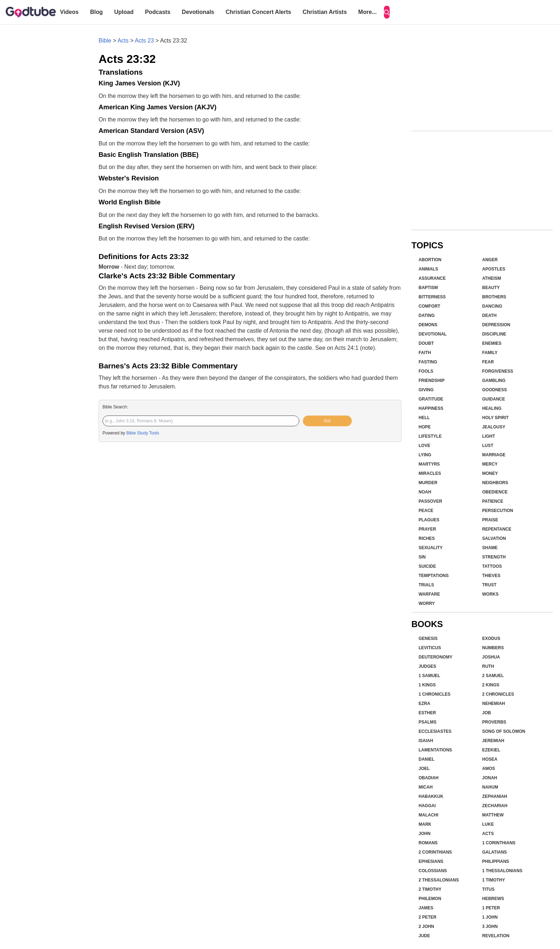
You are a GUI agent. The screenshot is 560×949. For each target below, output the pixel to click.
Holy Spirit (495, 418)
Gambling (494, 381)
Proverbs (494, 722)
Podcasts (158, 12)
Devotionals (198, 12)
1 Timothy (494, 880)
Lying (425, 455)
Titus (488, 889)
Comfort (429, 306)
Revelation (496, 936)
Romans (428, 843)
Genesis (428, 639)
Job (487, 713)
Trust (489, 585)
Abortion (430, 260)
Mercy (490, 464)
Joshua (491, 657)
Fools (426, 371)
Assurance (432, 278)
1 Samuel (429, 676)
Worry (427, 603)
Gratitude (431, 399)
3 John (490, 926)
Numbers (493, 648)
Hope (425, 427)
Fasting (428, 362)
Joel (424, 769)
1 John (490, 917)
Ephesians (431, 861)
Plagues (429, 520)
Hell (424, 418)
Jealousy (494, 427)
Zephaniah (495, 796)
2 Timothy (430, 889)
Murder (428, 483)
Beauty (491, 288)
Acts (123, 41)
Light (489, 436)
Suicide (427, 566)
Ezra (424, 704)
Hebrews (493, 899)
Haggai (427, 806)
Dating (427, 315)
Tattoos (492, 566)
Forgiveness (498, 371)
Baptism (428, 288)
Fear (488, 362)
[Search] (387, 12)
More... (367, 12)
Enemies (492, 343)
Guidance (494, 399)
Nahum (490, 787)
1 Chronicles (434, 694)
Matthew (493, 815)
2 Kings (491, 685)
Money (490, 473)
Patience (493, 501)
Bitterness (432, 297)
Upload (124, 12)
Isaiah (426, 741)
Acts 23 (144, 41)
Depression (496, 325)
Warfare (429, 594)
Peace (426, 511)
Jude (424, 936)
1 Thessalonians (502, 871)
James (426, 908)
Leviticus (430, 648)
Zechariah (495, 806)
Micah (426, 787)
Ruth (488, 666)
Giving (426, 390)
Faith (425, 353)
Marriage (494, 455)
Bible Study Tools (143, 433)
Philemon (430, 899)
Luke (488, 824)
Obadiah (429, 778)
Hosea (490, 759)
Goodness (494, 390)
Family (490, 353)
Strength (494, 557)
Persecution (498, 511)
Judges (427, 666)
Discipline (494, 334)
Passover (430, 501)
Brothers (494, 297)
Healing (492, 408)
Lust (488, 446)
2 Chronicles (498, 694)
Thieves (491, 576)
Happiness (431, 408)
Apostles (494, 269)
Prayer (427, 529)
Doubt (426, 343)
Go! (327, 421)
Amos (489, 769)
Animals (428, 269)
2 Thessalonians (439, 880)
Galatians (494, 852)
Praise (490, 520)
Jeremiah (493, 741)
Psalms (427, 722)
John (424, 834)
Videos (69, 12)
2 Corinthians (435, 852)
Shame (490, 548)
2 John (426, 926)
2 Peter (427, 917)
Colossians (433, 871)
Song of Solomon (504, 731)
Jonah (490, 778)
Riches (427, 538)
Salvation (494, 538)
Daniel (427, 759)
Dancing (492, 306)
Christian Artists (325, 12)
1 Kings (427, 685)
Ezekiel (491, 750)
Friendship (432, 381)
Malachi (428, 815)
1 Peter (491, 908)
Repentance (497, 529)
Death (489, 315)
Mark (425, 824)
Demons (428, 325)
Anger (490, 260)
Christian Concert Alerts (258, 12)
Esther (427, 713)
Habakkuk (431, 796)
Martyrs (429, 464)
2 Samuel (493, 676)
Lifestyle (430, 436)
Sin (422, 557)
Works (490, 594)
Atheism (492, 278)
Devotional (433, 334)
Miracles (430, 473)
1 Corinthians (499, 843)
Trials (426, 585)
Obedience (495, 492)
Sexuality (431, 548)
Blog (96, 12)
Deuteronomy (436, 657)
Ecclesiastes (435, 731)
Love (424, 446)
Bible (105, 41)
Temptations (434, 576)
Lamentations (435, 750)
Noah (425, 492)
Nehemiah (494, 704)
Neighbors (495, 483)
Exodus (491, 639)
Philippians (496, 861)
